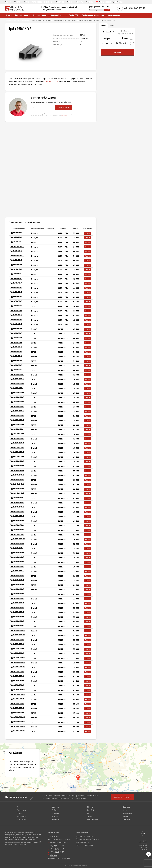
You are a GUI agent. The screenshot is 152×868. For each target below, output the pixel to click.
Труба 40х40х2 (16, 274)
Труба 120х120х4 (17, 429)
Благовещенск (93, 819)
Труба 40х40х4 (16, 283)
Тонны (112, 25)
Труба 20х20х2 (16, 242)
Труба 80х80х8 (16, 365)
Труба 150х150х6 (17, 521)
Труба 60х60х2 (16, 310)
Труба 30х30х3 (16, 265)
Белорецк (56, 807)
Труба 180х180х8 (17, 617)
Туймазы (55, 816)
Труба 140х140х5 (17, 475)
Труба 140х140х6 (17, 484)
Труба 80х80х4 (16, 338)
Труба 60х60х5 (16, 324)
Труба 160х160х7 (17, 571)
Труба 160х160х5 (17, 553)
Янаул (125, 810)
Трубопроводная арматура (93, 15)
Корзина (89, 2)
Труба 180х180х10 (18, 630)
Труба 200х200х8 (17, 649)
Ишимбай (55, 813)
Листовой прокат (22, 15)
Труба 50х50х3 (16, 292)
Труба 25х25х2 (16, 251)
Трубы (8, 15)
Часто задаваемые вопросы (42, 2)
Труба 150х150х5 (17, 511)
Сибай (54, 810)
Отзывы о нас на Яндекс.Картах (111, 2)
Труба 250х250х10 (18, 690)
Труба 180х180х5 (17, 589)
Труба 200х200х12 (18, 662)
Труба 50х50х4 (16, 297)
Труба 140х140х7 (17, 493)
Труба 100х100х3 (17, 374)
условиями (64, 116)
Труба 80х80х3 (16, 329)
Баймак (125, 816)
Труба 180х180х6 (17, 598)
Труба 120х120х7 (17, 447)
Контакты (80, 2)
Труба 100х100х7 (17, 411)
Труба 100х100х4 (17, 383)
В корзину (117, 52)
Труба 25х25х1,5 (17, 246)
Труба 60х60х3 (16, 315)
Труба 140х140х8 (17, 502)
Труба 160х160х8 (17, 580)
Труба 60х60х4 (16, 319)
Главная (8, 2)
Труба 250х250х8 (17, 681)
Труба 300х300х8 (17, 708)
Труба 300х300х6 (17, 699)
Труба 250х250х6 (17, 671)
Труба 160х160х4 (17, 543)
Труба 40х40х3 (16, 278)
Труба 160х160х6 (17, 562)
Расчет (88, 233)
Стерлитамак (21, 810)
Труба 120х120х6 (17, 438)
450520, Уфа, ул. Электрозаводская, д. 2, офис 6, (60, 7)
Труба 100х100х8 (17, 420)
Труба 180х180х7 (17, 607)
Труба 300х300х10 (18, 717)
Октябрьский (21, 819)
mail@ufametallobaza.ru (52, 10)
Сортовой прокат (40, 15)
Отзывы (70, 2)
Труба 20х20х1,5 (17, 237)
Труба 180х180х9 (17, 626)
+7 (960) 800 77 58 (51, 81)
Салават (20, 813)
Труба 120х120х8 (17, 457)
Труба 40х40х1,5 (17, 269)
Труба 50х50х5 (16, 301)
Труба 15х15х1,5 (17, 233)
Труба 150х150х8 (17, 530)
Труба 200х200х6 (17, 639)
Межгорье (126, 819)
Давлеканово (127, 813)
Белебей (90, 810)
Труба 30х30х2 (16, 260)
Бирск (89, 813)
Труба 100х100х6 (17, 402)
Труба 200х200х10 (18, 658)
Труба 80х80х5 (16, 347)
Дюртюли (126, 807)
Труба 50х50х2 (16, 287)
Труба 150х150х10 (18, 539)
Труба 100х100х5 (17, 393)
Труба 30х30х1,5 (17, 255)
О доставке (60, 2)
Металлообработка (22, 2)
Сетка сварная (114, 15)
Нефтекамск (21, 816)
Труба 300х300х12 (18, 726)
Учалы (90, 816)
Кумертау (55, 819)
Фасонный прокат (58, 15)
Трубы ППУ (74, 15)
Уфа (18, 807)
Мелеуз (90, 807)
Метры (103, 25)
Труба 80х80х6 (16, 356)
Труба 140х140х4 (17, 466)
